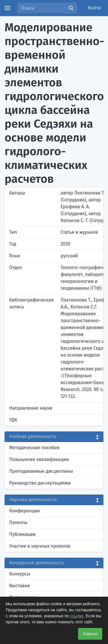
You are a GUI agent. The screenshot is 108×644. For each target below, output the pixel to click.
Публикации (22, 534)
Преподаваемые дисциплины (41, 471)
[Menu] (7, 8)
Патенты (18, 523)
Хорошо (90, 634)
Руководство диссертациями (40, 483)
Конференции (24, 511)
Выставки (19, 586)
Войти (94, 8)
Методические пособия (34, 448)
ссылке (77, 616)
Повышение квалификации (39, 459)
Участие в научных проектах (40, 546)
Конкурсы (20, 574)
